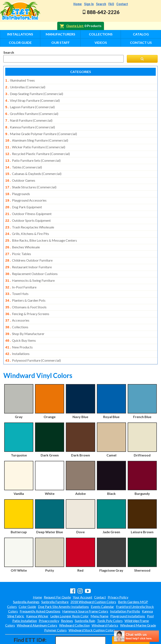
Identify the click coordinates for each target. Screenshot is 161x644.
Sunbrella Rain (85, 603)
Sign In (89, 4)
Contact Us (141, 42)
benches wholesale (23, 237)
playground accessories (26, 193)
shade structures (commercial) (31, 180)
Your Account (82, 579)
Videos (101, 42)
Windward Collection (74, 607)
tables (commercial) (24, 162)
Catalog (141, 34)
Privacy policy (49, 603)
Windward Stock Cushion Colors (92, 612)
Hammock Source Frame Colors (85, 593)
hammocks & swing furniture (30, 268)
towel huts (17, 280)
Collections (101, 34)
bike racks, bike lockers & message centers (41, 230)
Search (101, 4)
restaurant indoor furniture (29, 255)
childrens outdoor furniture (29, 249)
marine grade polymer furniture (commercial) (41, 130)
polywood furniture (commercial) (33, 343)
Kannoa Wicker (37, 598)
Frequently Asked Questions (40, 593)
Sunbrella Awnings (26, 584)
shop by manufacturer (25, 318)
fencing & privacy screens (27, 299)
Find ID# (131, 622)
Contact (122, 4)
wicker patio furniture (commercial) (35, 143)
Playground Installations (128, 598)
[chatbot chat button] (136, 636)
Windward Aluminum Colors (37, 607)
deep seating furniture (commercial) (34, 93)
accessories (17, 305)
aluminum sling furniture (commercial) (37, 137)
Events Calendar (102, 589)
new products (19, 330)
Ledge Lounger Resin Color (69, 598)
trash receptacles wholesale (30, 218)
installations (17, 336)
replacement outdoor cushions (31, 262)
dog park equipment (24, 199)
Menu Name (99, 598)
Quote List (75, 26)
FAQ (111, 4)
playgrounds (18, 187)
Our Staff (60, 42)
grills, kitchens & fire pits (27, 224)
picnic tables (18, 243)
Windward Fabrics (105, 607)
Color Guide (20, 42)
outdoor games (20, 174)
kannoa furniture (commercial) (30, 124)
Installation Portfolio (125, 593)
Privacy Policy (118, 579)
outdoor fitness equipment (28, 205)
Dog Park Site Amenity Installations (63, 589)
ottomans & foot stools (26, 293)
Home (78, 4)
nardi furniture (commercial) (29, 118)
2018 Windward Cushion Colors (93, 584)
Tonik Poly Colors (110, 603)
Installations (20, 34)
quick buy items (21, 324)
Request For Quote (57, 579)
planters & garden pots (25, 287)
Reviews (67, 603)
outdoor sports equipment (28, 212)
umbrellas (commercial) (25, 87)
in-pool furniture (21, 274)
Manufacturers (60, 34)
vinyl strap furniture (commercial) (32, 99)
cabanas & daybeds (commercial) (33, 168)
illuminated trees (20, 80)
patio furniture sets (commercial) (33, 155)
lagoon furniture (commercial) (30, 105)
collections (17, 312)
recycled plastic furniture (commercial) (38, 149)
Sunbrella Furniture (55, 584)
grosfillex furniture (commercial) (32, 112)
